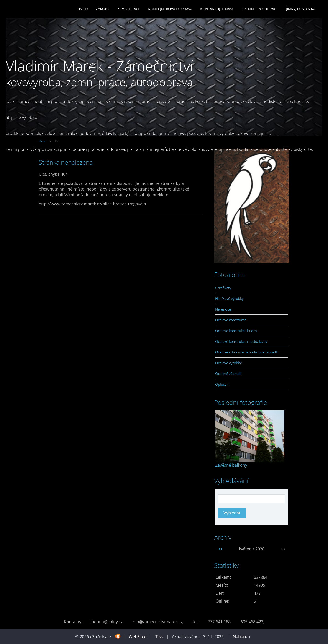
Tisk (159, 636)
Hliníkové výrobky (229, 298)
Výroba (103, 9)
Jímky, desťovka (301, 9)
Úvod (83, 9)
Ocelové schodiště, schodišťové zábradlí (246, 352)
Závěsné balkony (231, 465)
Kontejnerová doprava (170, 9)
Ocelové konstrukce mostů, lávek (241, 341)
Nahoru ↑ (242, 636)
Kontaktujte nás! (217, 9)
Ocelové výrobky (228, 363)
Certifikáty (223, 288)
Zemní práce (129, 9)
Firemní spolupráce (260, 9)
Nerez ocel (223, 309)
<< (220, 549)
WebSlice (137, 636)
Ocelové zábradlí (228, 374)
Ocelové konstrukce (231, 320)
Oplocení (222, 384)
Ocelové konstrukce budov (236, 331)
